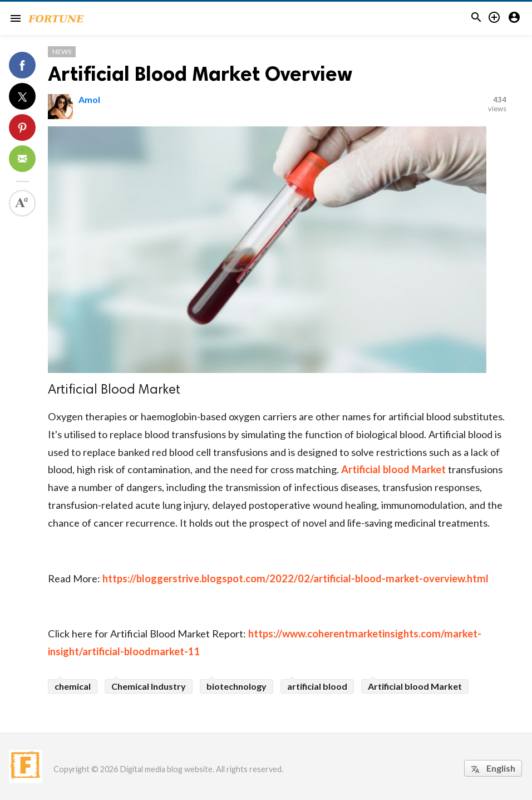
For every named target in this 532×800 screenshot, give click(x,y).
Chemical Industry (149, 686)
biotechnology (237, 686)
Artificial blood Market (393, 469)
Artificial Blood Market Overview (200, 74)
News (62, 51)
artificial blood (317, 686)
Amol (89, 99)
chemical (73, 686)
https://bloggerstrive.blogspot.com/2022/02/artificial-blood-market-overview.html (295, 578)
